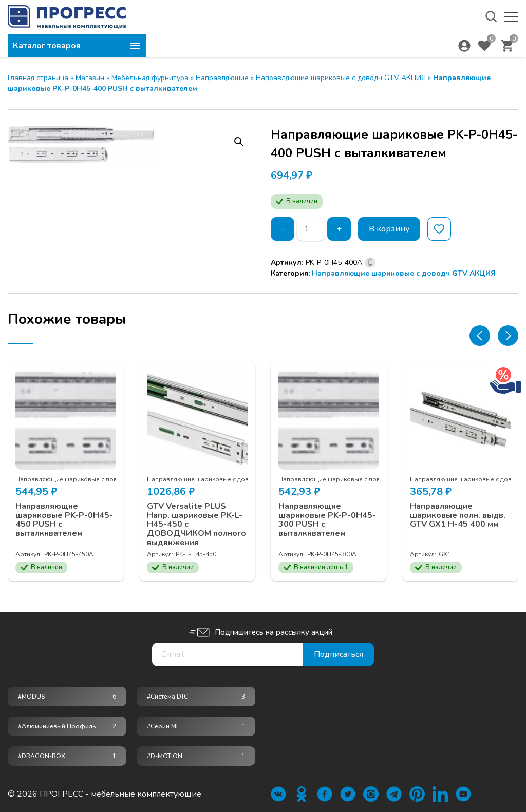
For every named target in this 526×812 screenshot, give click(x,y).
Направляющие (222, 78)
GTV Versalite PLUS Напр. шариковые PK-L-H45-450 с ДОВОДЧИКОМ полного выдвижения (196, 525)
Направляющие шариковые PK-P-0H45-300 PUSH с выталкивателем (327, 520)
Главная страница (38, 78)
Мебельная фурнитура (150, 78)
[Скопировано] (370, 263)
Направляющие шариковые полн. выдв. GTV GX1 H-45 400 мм (458, 516)
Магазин (90, 78)
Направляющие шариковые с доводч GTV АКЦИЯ (341, 78)
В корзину (389, 229)
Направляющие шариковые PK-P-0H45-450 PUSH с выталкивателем (64, 520)
